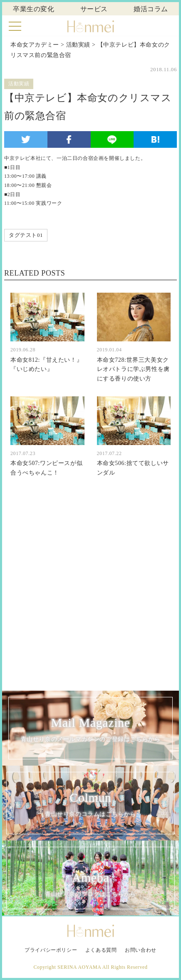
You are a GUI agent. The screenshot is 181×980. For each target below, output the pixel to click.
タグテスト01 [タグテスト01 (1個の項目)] (26, 235)
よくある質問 (101, 950)
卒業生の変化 (34, 9)
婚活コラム (151, 9)
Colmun (90, 805)
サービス (94, 9)
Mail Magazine (90, 730)
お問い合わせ (141, 950)
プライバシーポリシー (51, 950)
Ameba (90, 885)
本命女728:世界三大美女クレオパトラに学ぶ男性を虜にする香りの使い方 (133, 369)
